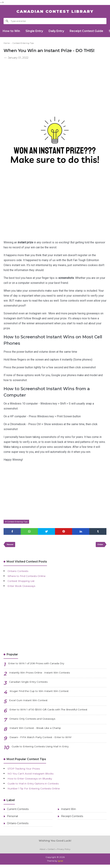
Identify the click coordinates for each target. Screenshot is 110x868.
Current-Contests (17, 811)
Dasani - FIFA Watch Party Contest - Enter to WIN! (45, 739)
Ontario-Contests (17, 827)
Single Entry (37, 31)
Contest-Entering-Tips (19, 522)
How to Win (12, 31)
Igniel (60, 864)
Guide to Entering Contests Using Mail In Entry (45, 748)
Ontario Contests (20, 572)
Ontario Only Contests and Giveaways (36, 721)
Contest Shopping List (23, 582)
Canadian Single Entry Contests (32, 684)
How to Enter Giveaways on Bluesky (33, 780)
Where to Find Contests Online (30, 577)
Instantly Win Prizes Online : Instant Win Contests (44, 674)
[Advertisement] (55, 87)
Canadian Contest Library (55, 11)
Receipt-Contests (72, 819)
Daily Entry (60, 31)
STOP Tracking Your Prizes (27, 770)
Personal (12, 819)
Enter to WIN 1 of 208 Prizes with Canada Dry (40, 665)
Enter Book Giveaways (23, 587)
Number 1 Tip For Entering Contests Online (38, 790)
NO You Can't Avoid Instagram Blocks (34, 775)
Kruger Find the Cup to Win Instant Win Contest (44, 693)
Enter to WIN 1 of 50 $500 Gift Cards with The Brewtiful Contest (55, 711)
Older (100, 546)
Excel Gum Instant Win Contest (32, 702)
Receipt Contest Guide (92, 31)
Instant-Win (68, 811)
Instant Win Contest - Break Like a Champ (39, 730)
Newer (11, 546)
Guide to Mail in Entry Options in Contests (37, 785)
